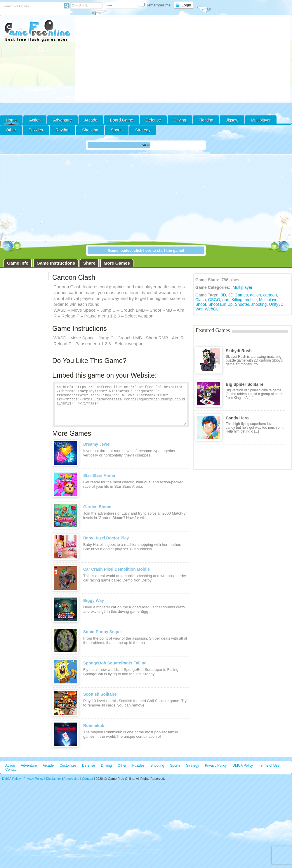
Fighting (206, 120)
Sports (117, 130)
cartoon (270, 295)
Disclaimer (54, 779)
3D (223, 295)
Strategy (143, 130)
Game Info (18, 263)
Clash (201, 300)
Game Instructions (56, 263)
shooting (259, 304)
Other (122, 765)
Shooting (90, 130)
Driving (180, 120)
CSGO (214, 300)
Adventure (62, 120)
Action (35, 120)
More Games (117, 263)
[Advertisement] (182, 59)
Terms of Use (269, 765)
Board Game (121, 120)
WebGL (212, 309)
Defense (153, 120)
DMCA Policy (243, 765)
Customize (68, 765)
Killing (237, 300)
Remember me (156, 5)
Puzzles (36, 130)
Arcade (91, 120)
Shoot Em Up (220, 304)
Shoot (201, 304)
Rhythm (62, 130)
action (255, 295)
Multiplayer (261, 120)
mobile (251, 300)
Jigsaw (232, 120)
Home (11, 120)
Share (89, 263)
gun (226, 300)
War (199, 309)
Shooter (242, 304)
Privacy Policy (216, 765)
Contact (11, 770)
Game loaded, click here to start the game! (146, 250)
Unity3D (276, 304)
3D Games (238, 295)
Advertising (71, 779)
